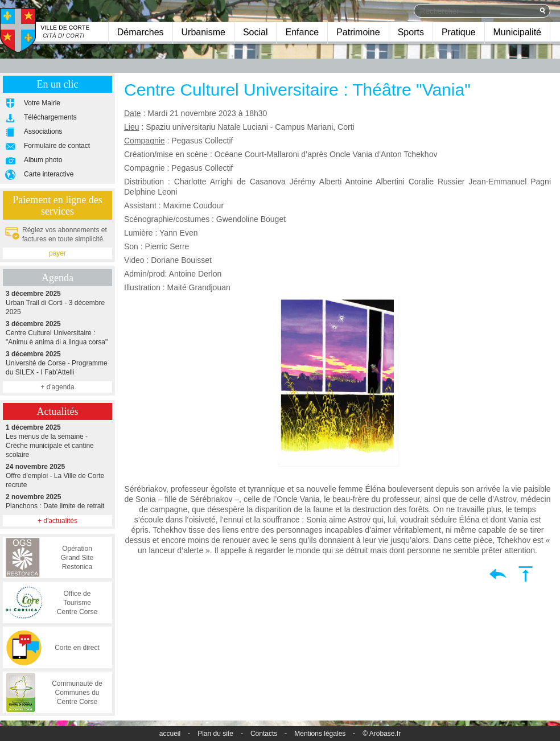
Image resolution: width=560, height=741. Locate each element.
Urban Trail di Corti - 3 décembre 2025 (57, 302)
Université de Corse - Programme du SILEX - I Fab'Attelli (57, 363)
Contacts (264, 734)
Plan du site (215, 734)
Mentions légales (320, 734)
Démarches (141, 32)
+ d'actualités (57, 521)
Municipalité (517, 32)
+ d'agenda (57, 387)
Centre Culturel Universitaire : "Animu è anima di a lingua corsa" (57, 333)
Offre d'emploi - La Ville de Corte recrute (57, 476)
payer (57, 253)
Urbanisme (203, 32)
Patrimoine (358, 32)
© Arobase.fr (382, 734)
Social (256, 32)
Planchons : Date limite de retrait (57, 501)
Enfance (302, 32)
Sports (411, 32)
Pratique (459, 32)
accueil (170, 734)
